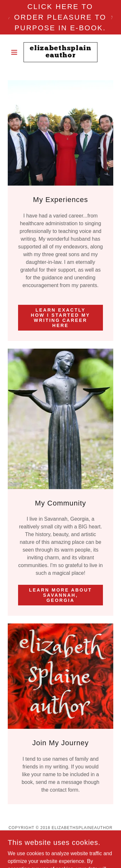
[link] (60, 52)
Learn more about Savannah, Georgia (60, 595)
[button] (16, 52)
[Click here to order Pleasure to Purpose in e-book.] (60, 17)
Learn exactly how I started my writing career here (61, 318)
